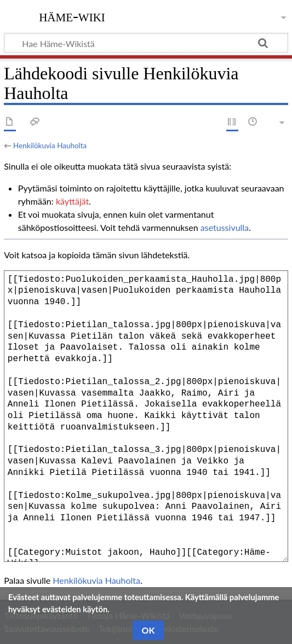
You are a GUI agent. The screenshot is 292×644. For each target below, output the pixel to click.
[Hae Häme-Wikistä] (146, 43)
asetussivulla (225, 227)
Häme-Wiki (72, 16)
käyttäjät (72, 201)
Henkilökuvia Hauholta (50, 146)
